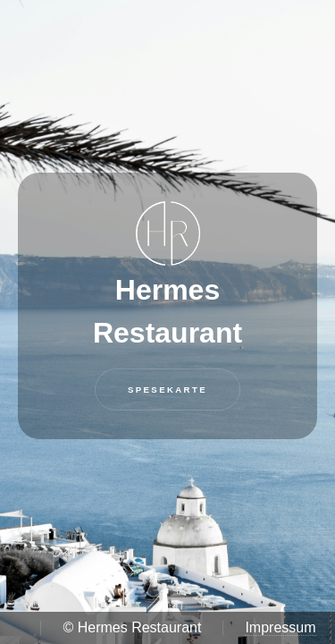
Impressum (280, 627)
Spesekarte (167, 390)
